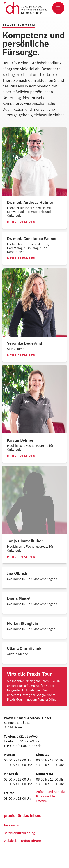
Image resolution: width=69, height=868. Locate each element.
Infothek (42, 801)
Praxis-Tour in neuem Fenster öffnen (33, 699)
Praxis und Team (48, 796)
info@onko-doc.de (28, 746)
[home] (27, 8)
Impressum (12, 825)
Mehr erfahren (21, 222)
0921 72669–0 (27, 736)
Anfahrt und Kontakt (51, 792)
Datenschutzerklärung (19, 833)
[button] (58, 8)
